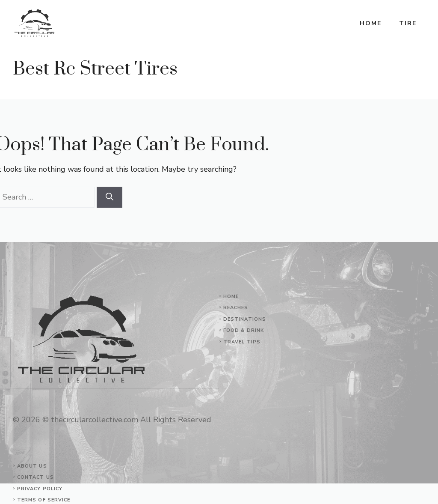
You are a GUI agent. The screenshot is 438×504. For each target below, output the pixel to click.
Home (371, 23)
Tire (408, 23)
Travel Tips (242, 342)
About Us (32, 466)
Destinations (245, 319)
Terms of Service (44, 500)
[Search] (109, 197)
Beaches (236, 308)
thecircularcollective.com (95, 420)
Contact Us (36, 477)
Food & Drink (244, 330)
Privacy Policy (40, 489)
